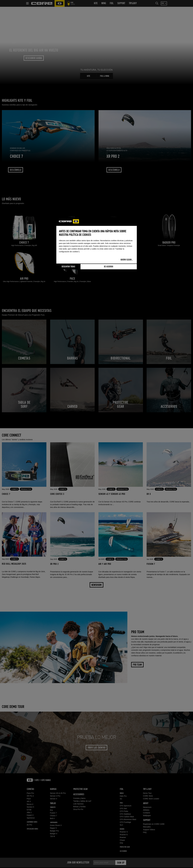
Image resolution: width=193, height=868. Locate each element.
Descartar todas (68, 267)
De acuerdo (109, 267)
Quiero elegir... (127, 260)
